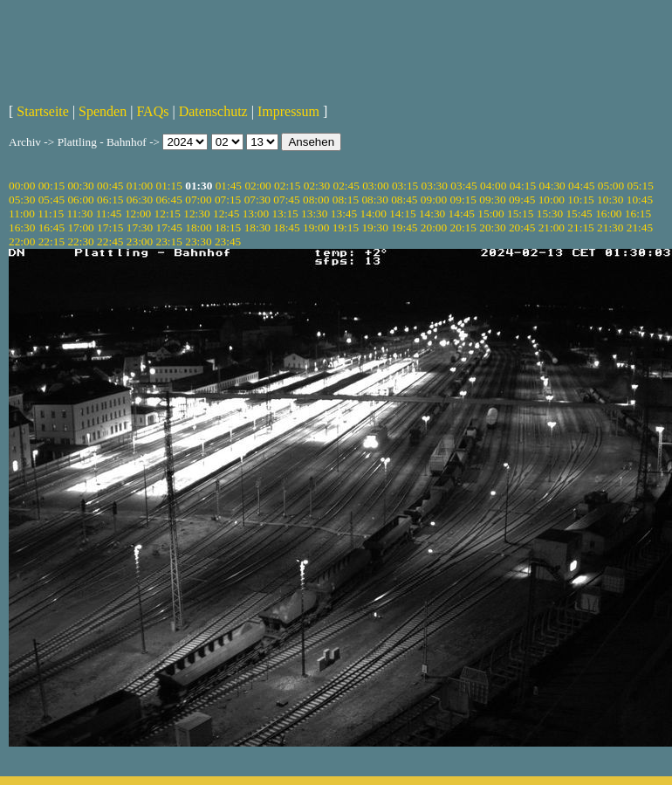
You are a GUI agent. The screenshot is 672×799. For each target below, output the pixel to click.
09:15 (463, 200)
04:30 (552, 186)
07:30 (257, 200)
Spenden (103, 111)
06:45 (169, 200)
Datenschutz (213, 111)
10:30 (610, 200)
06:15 (110, 200)
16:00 (608, 214)
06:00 (80, 200)
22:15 (51, 241)
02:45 (346, 186)
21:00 (552, 227)
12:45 (226, 214)
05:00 (611, 186)
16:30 (22, 227)
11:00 (22, 214)
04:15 (523, 186)
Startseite (43, 111)
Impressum (288, 111)
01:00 (140, 186)
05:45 (51, 200)
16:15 (638, 214)
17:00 (80, 227)
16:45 (51, 227)
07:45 (286, 200)
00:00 (22, 186)
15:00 (490, 214)
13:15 (285, 214)
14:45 (462, 214)
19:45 (404, 227)
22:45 (110, 241)
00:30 (80, 186)
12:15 (168, 214)
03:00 (375, 186)
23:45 (228, 241)
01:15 (169, 186)
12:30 (196, 214)
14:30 (432, 214)
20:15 (463, 227)
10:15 (580, 200)
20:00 (434, 227)
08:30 (374, 200)
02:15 (287, 186)
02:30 (317, 186)
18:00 (198, 227)
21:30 (610, 227)
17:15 (110, 227)
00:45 (110, 186)
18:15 (228, 227)
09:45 (522, 200)
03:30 (435, 186)
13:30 (314, 214)
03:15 (405, 186)
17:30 (140, 227)
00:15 (51, 186)
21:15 (580, 227)
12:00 (138, 214)
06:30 (140, 200)
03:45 (463, 186)
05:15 (641, 186)
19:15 (346, 227)
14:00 (374, 214)
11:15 (51, 214)
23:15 (169, 241)
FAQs (152, 111)
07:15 (228, 200)
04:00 (493, 186)
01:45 (229, 186)
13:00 (256, 214)
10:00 (552, 200)
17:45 (169, 227)
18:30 (257, 227)
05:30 (22, 200)
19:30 (374, 227)
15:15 (520, 214)
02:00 (257, 186)
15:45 (579, 214)
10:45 (640, 200)
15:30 (550, 214)
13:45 (344, 214)
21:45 (640, 227)
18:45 (286, 227)
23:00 (140, 241)
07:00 (198, 200)
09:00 (434, 200)
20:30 (492, 227)
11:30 (79, 214)
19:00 (316, 227)
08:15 (346, 200)
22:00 (22, 241)
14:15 (402, 214)
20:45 (522, 227)
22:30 (80, 241)
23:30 (198, 241)
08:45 (404, 200)
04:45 (581, 186)
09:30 (492, 200)
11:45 (109, 214)
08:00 (316, 200)
